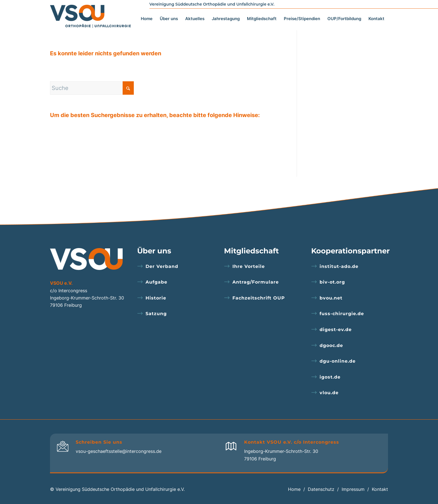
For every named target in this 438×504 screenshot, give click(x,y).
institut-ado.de (339, 266)
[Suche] (92, 88)
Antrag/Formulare (256, 282)
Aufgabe (156, 282)
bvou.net (331, 298)
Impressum (353, 489)
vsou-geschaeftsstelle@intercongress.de (119, 451)
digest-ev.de (336, 330)
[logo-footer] (86, 259)
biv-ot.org (332, 282)
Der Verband (162, 266)
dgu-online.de (338, 361)
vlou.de (329, 393)
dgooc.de (331, 345)
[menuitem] (147, 12)
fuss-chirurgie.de (342, 314)
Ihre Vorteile (249, 266)
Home (294, 489)
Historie (156, 298)
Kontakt (380, 489)
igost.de (330, 377)
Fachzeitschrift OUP (259, 298)
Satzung (156, 314)
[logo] (92, 15)
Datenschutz (321, 489)
